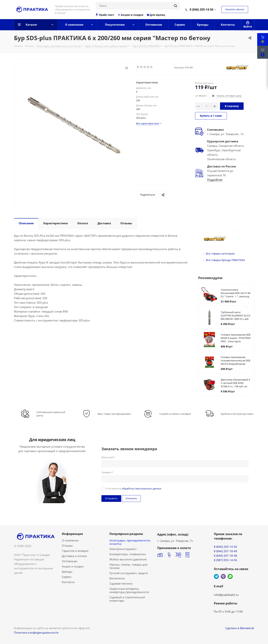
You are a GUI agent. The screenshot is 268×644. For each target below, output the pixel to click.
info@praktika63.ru (226, 595)
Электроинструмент (123, 549)
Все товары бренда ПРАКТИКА (225, 260)
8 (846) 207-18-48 (225, 556)
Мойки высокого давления (128, 559)
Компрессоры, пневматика (128, 554)
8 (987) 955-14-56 (225, 560)
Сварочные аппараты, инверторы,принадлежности (129, 590)
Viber (223, 576)
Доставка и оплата (74, 556)
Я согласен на (134, 488)
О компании (70, 540)
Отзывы (67, 546)
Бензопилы (117, 578)
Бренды (67, 572)
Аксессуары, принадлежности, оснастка (130, 542)
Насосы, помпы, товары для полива (128, 566)
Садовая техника (121, 583)
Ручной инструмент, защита (129, 573)
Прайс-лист (105, 15)
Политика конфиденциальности (36, 632)
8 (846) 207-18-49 (225, 551)
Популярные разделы (126, 534)
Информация (72, 534)
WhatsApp (230, 576)
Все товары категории (220, 254)
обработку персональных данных (142, 488)
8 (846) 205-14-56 (201, 9)
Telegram (216, 576)
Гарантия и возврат (75, 551)
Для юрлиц (156, 15)
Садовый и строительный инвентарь (127, 599)
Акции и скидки (130, 15)
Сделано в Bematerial (240, 628)
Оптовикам (70, 561)
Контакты (68, 582)
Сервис (67, 577)
